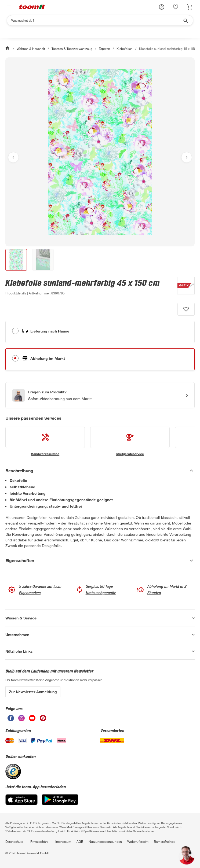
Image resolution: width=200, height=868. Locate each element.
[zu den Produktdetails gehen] (16, 293)
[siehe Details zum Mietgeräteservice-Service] (130, 441)
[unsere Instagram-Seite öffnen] (21, 720)
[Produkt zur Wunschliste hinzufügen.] (186, 309)
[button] (162, 7)
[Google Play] (60, 804)
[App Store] (21, 804)
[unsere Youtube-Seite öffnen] (32, 720)
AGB (80, 841)
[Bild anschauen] (100, 152)
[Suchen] (97, 20)
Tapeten (104, 49)
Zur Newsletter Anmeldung (33, 692)
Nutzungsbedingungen (105, 841)
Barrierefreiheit (164, 841)
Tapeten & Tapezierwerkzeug (72, 49)
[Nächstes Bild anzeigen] (187, 157)
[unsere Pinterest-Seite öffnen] (43, 720)
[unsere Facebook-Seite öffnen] (11, 720)
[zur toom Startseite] (32, 7)
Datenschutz (14, 841)
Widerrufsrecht (138, 841)
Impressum (63, 841)
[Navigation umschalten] (8, 7)
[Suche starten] (185, 20)
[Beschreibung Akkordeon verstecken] (100, 471)
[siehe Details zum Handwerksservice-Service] (45, 441)
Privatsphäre (39, 841)
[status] (176, 7)
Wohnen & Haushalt (31, 49)
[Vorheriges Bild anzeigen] (13, 157)
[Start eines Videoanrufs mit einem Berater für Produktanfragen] (100, 395)
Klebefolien (125, 49)
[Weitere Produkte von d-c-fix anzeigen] (183, 287)
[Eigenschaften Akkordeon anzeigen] (100, 560)
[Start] (8, 49)
